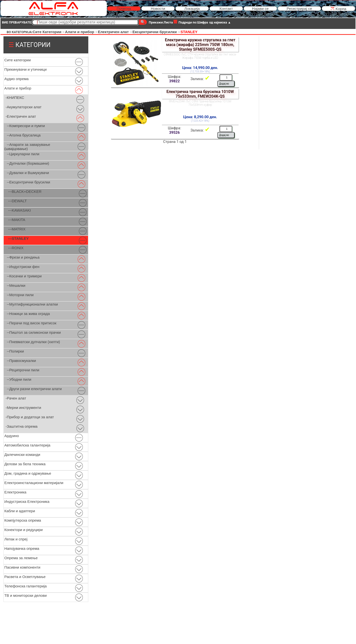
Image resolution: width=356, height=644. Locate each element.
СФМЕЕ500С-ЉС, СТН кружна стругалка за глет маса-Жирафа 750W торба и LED (200, 56)
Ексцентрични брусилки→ (156, 32)
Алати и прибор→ (81, 32)
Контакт (226, 9)
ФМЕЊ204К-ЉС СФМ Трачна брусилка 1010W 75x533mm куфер (200, 103)
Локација (192, 9)
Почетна (124, 9)
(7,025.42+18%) (200, 121)
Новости (158, 9)
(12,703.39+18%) (200, 72)
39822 (174, 81)
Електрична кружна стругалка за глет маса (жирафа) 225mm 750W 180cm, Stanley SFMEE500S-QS (200, 45)
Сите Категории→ (49, 32)
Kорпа (338, 9)
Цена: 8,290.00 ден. (200, 117)
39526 (174, 133)
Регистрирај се (300, 9)
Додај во (224, 84)
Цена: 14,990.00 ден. (200, 68)
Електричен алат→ (115, 32)
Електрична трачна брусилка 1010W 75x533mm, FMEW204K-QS (200, 94)
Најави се (260, 9)
